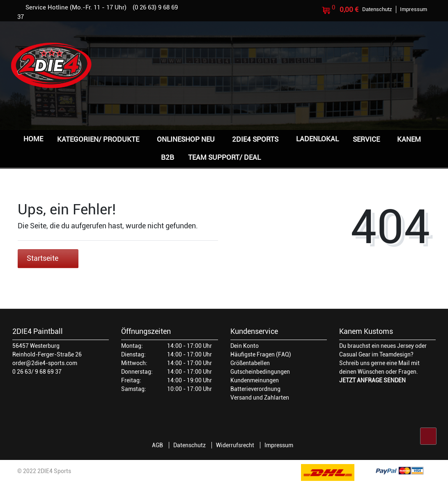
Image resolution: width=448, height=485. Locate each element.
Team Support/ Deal (224, 157)
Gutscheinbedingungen (260, 372)
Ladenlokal (317, 139)
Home (33, 139)
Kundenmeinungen (255, 380)
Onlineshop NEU (186, 139)
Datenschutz (190, 445)
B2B (168, 157)
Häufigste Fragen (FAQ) (261, 354)
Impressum (279, 445)
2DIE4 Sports (255, 139)
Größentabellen (250, 363)
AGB (157, 445)
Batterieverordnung (255, 389)
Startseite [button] (48, 258)
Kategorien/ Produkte (98, 139)
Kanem (409, 139)
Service (366, 139)
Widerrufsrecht (235, 445)
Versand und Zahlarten (260, 398)
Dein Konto (245, 346)
